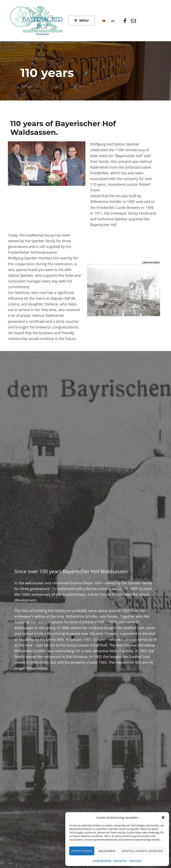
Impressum (135, 861)
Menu (84, 20)
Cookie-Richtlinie (102, 861)
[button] (163, 817)
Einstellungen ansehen (142, 851)
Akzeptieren (82, 851)
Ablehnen (107, 851)
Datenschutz (120, 861)
